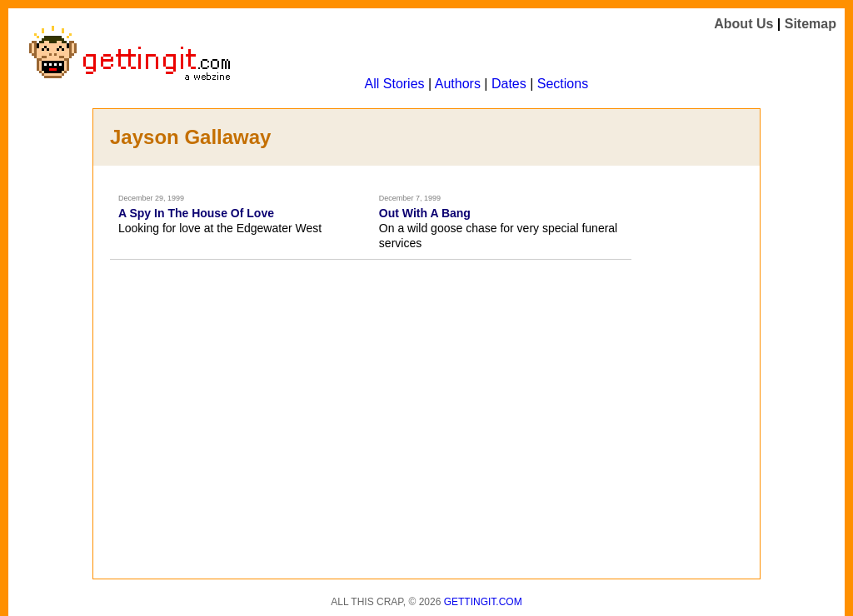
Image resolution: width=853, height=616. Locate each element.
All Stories (395, 84)
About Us (743, 24)
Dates (509, 84)
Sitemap (811, 24)
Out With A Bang (425, 213)
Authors (458, 84)
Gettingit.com (483, 602)
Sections (563, 84)
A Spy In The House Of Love (196, 213)
